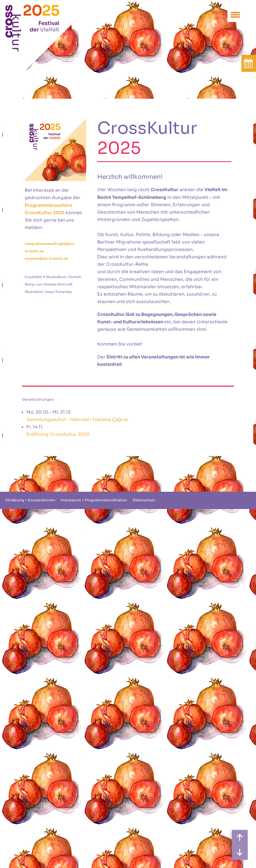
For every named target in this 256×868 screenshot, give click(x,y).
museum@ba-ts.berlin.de (46, 258)
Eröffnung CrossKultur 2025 (58, 434)
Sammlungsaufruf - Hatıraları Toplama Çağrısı (77, 419)
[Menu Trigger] (235, 14)
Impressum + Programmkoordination (94, 500)
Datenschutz (144, 500)
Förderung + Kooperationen (30, 500)
